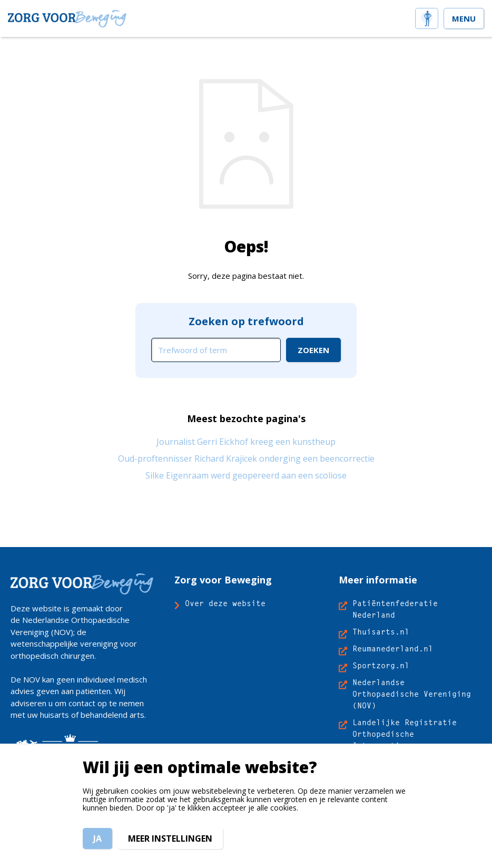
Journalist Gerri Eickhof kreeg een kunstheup (246, 442)
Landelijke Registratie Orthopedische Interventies (405, 734)
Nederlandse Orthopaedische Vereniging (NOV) (412, 694)
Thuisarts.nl (381, 632)
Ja (97, 838)
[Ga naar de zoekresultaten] (313, 350)
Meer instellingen (170, 838)
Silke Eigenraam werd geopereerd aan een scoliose (246, 475)
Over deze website (225, 603)
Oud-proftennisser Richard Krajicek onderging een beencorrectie (246, 459)
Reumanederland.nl (393, 648)
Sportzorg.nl (381, 665)
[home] (427, 17)
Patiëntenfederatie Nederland (395, 609)
